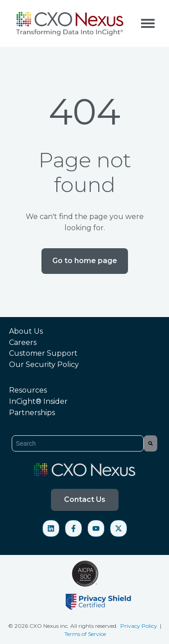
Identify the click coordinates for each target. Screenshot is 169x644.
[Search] (151, 443)
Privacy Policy (139, 626)
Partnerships (32, 413)
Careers (23, 342)
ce (103, 634)
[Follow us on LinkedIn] (51, 528)
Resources (28, 390)
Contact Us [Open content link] (85, 499)
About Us (26, 331)
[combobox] (78, 443)
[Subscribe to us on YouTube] (96, 528)
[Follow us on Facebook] (73, 528)
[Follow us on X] (119, 528)
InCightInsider (38, 401)
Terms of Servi (82, 634)
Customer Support (43, 353)
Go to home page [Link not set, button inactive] (85, 261)
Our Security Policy (44, 364)
